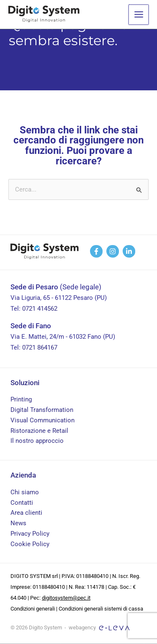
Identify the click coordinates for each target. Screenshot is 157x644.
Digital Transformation (42, 410)
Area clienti (26, 513)
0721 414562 (40, 309)
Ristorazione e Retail (39, 431)
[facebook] (96, 251)
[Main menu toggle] (139, 15)
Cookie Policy (30, 544)
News (18, 523)
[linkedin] (129, 251)
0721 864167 (40, 348)
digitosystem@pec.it (66, 598)
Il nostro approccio (37, 441)
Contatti (22, 503)
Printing (21, 399)
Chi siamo (25, 492)
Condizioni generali (33, 609)
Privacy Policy (30, 534)
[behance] (113, 251)
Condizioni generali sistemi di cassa (101, 609)
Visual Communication (42, 420)
